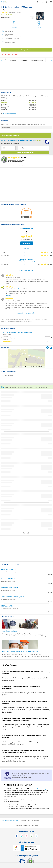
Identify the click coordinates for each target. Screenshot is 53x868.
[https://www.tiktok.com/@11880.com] (22, 836)
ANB (36, 825)
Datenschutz (27, 825)
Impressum (19, 825)
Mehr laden (26, 533)
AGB (33, 825)
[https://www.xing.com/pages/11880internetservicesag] (31, 836)
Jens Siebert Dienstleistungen (12, 597)
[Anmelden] (42, 2)
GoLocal (16, 289)
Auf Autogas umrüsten (10, 631)
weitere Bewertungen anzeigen (26, 313)
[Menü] (51, 2)
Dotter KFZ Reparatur (9, 588)
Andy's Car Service (8, 569)
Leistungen (24, 60)
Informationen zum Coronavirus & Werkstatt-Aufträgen (21, 651)
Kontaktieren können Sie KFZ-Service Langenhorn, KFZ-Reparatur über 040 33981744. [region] (25, 694)
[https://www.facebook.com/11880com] (17, 836)
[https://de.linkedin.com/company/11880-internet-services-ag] (36, 836)
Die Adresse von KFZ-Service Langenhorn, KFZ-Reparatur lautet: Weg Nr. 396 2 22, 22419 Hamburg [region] (26, 679)
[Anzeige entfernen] (52, 861)
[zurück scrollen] (2, 60)
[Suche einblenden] (38, 2)
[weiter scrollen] (51, 60)
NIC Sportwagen (7, 578)
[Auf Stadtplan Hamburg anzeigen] (51, 347)
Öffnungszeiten (11, 60)
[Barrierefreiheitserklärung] (47, 2)
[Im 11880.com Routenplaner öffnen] (48, 347)
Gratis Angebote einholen (26, 50)
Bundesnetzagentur (43, 789)
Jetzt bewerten (27, 243)
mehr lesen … (10, 295)
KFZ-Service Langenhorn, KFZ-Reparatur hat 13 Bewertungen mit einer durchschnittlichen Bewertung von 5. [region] (24, 743)
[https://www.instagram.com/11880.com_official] (26, 836)
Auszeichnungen (38, 60)
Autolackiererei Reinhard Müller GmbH (16, 332)
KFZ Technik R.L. (7, 606)
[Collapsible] (49, 673)
